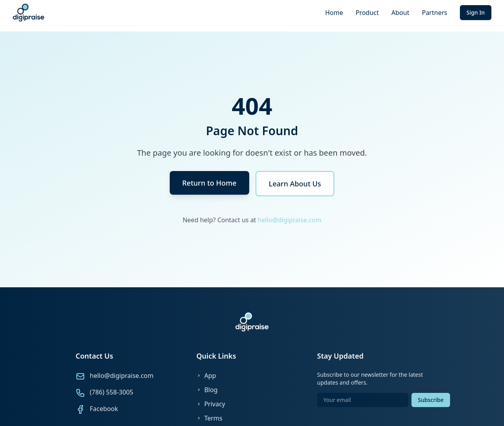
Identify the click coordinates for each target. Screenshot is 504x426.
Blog (207, 390)
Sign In (476, 12)
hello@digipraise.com (290, 220)
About (400, 13)
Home (334, 13)
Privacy (211, 404)
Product (367, 13)
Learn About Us (295, 184)
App (206, 376)
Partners (434, 13)
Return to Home (209, 183)
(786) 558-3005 (111, 392)
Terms (209, 418)
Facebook (104, 409)
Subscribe (431, 400)
